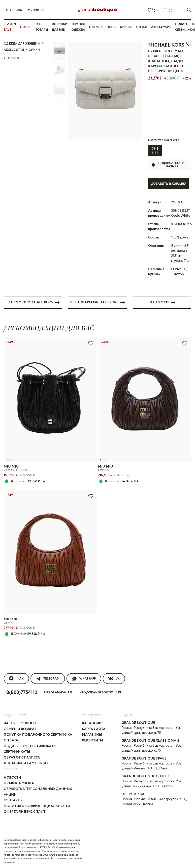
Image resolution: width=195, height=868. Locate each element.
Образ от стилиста (22, 758)
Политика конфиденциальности (37, 806)
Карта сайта (94, 729)
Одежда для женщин (22, 44)
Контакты (13, 800)
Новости (12, 777)
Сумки (142, 27)
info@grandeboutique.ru (100, 692)
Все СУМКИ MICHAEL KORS (33, 302)
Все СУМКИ (162, 302)
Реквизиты (92, 740)
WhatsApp (84, 678)
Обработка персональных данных (38, 789)
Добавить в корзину (168, 184)
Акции (10, 794)
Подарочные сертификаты (30, 746)
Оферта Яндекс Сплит (25, 812)
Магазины (92, 735)
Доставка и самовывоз (27, 763)
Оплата (11, 740)
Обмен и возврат (20, 729)
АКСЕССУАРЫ (14, 50)
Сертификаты (17, 752)
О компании (91, 714)
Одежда (96, 27)
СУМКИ (34, 50)
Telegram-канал (58, 692)
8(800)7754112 (22, 692)
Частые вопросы (20, 723)
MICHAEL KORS (166, 45)
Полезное (11, 768)
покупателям (15, 714)
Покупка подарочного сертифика (38, 735)
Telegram (48, 678)
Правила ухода (19, 783)
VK (114, 678)
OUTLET (26, 27)
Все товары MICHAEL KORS (98, 302)
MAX (16, 678)
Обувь (111, 27)
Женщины (14, 10)
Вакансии (92, 723)
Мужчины (36, 10)
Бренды (126, 27)
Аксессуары (161, 27)
